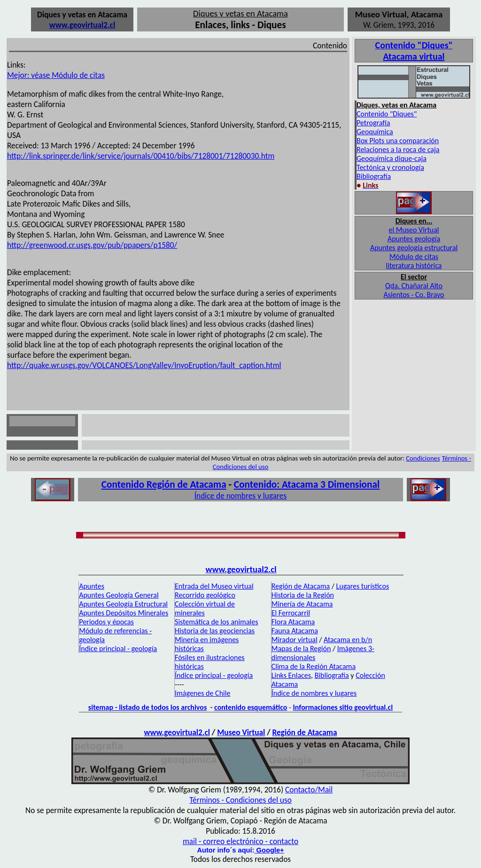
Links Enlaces (291, 675)
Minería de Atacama (302, 604)
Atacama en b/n (348, 640)
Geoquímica (375, 132)
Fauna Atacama (295, 631)
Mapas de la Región (301, 649)
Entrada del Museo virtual (214, 586)
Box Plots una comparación (398, 141)
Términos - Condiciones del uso (240, 800)
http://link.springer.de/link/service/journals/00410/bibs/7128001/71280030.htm (141, 156)
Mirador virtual (295, 640)
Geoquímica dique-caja (392, 158)
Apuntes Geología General (119, 595)
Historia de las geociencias (215, 631)
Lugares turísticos (363, 586)
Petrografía (373, 123)
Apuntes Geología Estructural (123, 604)
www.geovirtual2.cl (241, 569)
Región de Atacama (301, 586)
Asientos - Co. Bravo (414, 295)
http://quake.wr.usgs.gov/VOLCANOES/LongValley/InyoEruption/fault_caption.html (144, 365)
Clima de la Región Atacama (314, 666)
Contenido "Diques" (387, 114)
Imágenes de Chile (202, 693)
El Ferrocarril (291, 613)
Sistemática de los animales (216, 622)
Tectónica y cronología (390, 167)
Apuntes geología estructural (414, 248)
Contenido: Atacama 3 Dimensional (307, 484)
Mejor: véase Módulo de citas (56, 75)
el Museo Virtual (414, 230)
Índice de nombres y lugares (241, 496)
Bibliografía (374, 176)
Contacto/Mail (309, 790)
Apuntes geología (414, 239)
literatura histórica (414, 265)
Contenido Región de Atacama (164, 484)
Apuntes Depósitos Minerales (124, 613)
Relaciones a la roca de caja (398, 150)
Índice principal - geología (118, 649)
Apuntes (92, 586)
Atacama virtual (414, 56)
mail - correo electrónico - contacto (240, 841)
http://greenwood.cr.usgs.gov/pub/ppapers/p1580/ (92, 245)
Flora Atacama (293, 622)
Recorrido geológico (205, 595)
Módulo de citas (414, 257)
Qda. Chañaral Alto (414, 286)
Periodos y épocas (106, 622)
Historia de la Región (303, 595)
